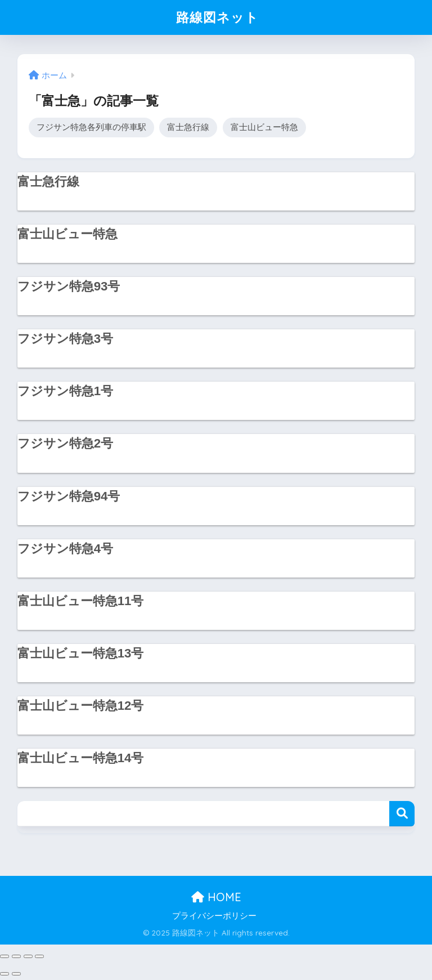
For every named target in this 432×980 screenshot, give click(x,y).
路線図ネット (217, 17)
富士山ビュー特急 (264, 127)
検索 (402, 814)
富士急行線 (188, 127)
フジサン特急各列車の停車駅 (91, 127)
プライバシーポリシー (214, 916)
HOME (216, 897)
